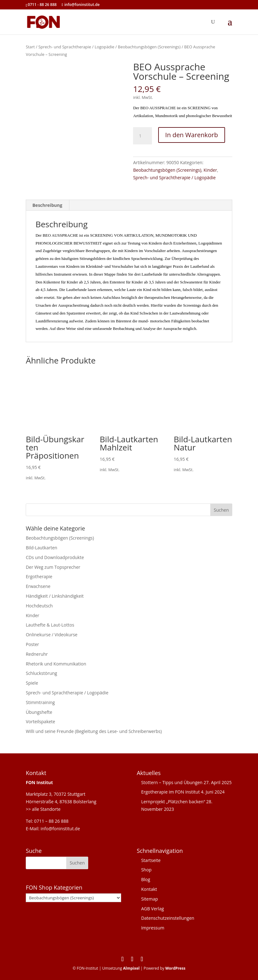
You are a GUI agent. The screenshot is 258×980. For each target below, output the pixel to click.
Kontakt (149, 889)
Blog (146, 879)
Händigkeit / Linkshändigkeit (55, 596)
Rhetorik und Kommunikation (56, 664)
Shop (146, 870)
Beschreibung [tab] (47, 205)
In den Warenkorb (191, 135)
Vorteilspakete (40, 722)
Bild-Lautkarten (41, 548)
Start (30, 47)
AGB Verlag (153, 909)
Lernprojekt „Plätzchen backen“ (173, 802)
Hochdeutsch (39, 606)
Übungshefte (39, 712)
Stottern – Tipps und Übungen (172, 782)
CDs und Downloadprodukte (55, 557)
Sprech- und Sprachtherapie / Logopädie (76, 47)
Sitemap (150, 899)
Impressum (153, 928)
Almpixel (131, 968)
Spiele (32, 683)
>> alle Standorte (43, 809)
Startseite (151, 860)
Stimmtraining (40, 702)
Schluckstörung (41, 673)
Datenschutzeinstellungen (168, 918)
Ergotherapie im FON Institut (171, 792)
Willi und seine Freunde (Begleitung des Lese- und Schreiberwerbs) (94, 731)
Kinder (210, 170)
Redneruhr (37, 654)
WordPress (175, 968)
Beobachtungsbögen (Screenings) (149, 47)
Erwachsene (38, 586)
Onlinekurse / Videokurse (52, 635)
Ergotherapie (39, 576)
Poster (32, 644)
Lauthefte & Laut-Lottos (50, 625)
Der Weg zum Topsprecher (53, 567)
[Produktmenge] (142, 136)
